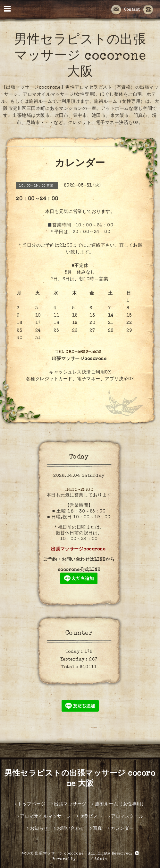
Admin (101, 859)
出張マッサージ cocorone (60, 854)
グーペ (83, 859)
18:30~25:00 (79, 490)
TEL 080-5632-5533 (79, 352)
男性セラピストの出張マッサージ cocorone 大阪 (80, 57)
